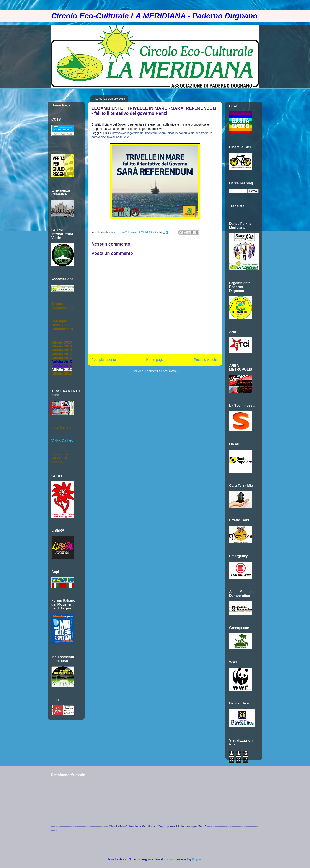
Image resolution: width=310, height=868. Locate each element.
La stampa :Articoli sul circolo (61, 458)
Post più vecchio (206, 360)
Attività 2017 (62, 354)
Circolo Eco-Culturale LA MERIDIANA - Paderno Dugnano (154, 16)
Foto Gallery (61, 427)
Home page (155, 360)
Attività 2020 (62, 342)
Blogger (197, 859)
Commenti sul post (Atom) (161, 371)
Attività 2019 (62, 346)
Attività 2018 (62, 350)
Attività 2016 (62, 358)
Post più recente (104, 360)
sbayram (170, 859)
